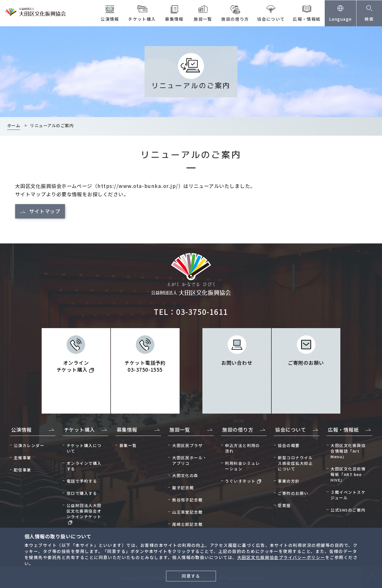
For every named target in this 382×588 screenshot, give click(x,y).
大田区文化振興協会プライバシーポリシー (281, 557)
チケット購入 (142, 19)
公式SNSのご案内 (348, 510)
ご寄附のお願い (306, 363)
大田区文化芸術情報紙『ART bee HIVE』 (348, 474)
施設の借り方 (235, 19)
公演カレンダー (29, 445)
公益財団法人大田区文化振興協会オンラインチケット (84, 514)
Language (340, 19)
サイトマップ (45, 211)
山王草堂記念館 (187, 512)
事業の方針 (289, 481)
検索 (369, 19)
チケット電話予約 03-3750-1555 (145, 366)
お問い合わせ (237, 363)
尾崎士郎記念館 (187, 524)
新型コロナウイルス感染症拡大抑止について (295, 463)
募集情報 (174, 19)
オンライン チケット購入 (75, 366)
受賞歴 (284, 505)
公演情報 (110, 19)
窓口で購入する (82, 493)
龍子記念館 (183, 488)
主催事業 (23, 458)
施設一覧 (203, 19)
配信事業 (23, 470)
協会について (271, 19)
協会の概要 (289, 445)
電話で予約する (82, 481)
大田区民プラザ (187, 445)
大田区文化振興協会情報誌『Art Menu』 (348, 451)
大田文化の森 (185, 475)
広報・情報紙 (307, 19)
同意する (191, 576)
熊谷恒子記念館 (187, 500)
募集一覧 (128, 445)
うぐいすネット (243, 481)
